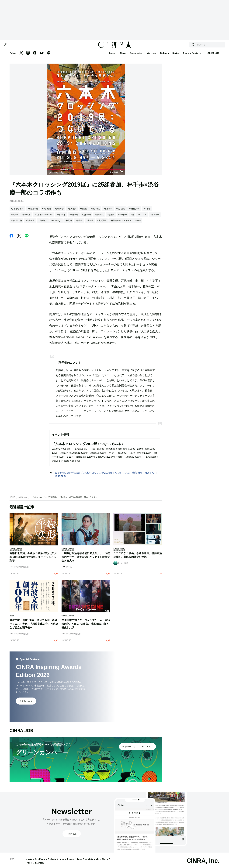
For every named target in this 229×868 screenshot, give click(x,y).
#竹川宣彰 (121, 212)
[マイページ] (16, 46)
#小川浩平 (102, 224)
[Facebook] (35, 56)
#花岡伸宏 (30, 224)
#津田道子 (155, 218)
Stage (70, 862)
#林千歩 (147, 212)
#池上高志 (61, 218)
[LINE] (49, 56)
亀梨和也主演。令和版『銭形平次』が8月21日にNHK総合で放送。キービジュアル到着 (33, 560)
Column (164, 56)
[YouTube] (42, 56)
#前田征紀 (99, 218)
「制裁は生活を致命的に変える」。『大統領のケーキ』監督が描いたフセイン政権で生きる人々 (86, 560)
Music (29, 862)
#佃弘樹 (84, 212)
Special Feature (192, 56)
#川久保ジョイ (17, 212)
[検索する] (183, 46)
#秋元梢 (68, 224)
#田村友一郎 (134, 212)
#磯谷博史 (95, 212)
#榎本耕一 (108, 212)
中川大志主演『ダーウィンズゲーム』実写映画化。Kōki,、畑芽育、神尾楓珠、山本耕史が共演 (86, 627)
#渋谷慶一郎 (33, 212)
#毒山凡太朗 (16, 224)
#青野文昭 (26, 218)
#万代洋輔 (86, 218)
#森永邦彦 (59, 212)
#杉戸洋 (15, 218)
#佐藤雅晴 (74, 218)
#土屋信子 (123, 218)
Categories (136, 56)
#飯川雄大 (72, 212)
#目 (132, 218)
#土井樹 (90, 224)
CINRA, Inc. (203, 864)
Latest (113, 56)
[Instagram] (28, 56)
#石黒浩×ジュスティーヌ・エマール (125, 224)
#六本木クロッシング (44, 218)
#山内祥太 (43, 224)
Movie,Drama (57, 862)
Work (105, 862)
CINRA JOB (213, 56)
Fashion (39, 866)
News (123, 56)
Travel (29, 866)
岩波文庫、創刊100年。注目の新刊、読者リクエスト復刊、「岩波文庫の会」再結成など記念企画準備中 (34, 627)
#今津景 (111, 218)
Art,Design (23, 500)
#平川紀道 (47, 212)
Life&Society (92, 862)
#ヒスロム (142, 218)
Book (79, 862)
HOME (12, 500)
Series (176, 56)
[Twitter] (21, 56)
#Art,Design (56, 224)
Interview (151, 56)
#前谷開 (79, 224)
